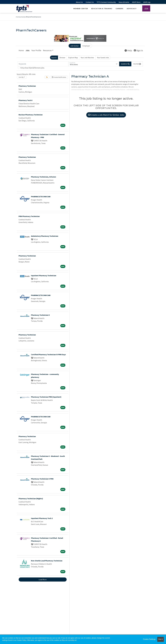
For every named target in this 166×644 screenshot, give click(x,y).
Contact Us (90, 2)
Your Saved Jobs (103, 58)
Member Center (81, 9)
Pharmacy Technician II (40, 315)
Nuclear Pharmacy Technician (31, 115)
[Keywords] (43, 64)
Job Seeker (75, 46)
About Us (79, 2)
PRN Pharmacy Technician (29, 216)
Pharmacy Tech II (26, 100)
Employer (86, 46)
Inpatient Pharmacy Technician (44, 276)
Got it (161, 639)
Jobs (28, 50)
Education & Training (102, 9)
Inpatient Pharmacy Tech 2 (42, 518)
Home (18, 17)
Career (23, 17)
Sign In (138, 50)
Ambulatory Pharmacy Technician (45, 236)
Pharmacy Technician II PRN (42, 479)
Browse (62, 58)
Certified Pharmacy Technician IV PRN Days (48, 354)
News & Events (124, 2)
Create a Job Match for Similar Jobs (106, 115)
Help (128, 50)
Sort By (21, 77)
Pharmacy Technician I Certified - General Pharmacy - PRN (48, 136)
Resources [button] (47, 50)
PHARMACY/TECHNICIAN (41, 197)
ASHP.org (147, 2)
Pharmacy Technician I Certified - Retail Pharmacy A (47, 539)
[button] (137, 64)
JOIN (146, 8)
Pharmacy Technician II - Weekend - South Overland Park (48, 458)
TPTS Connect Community (106, 2)
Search (54, 58)
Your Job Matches (87, 58)
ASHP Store (136, 2)
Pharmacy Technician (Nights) (31, 499)
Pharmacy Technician (27, 86)
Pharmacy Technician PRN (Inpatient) (46, 397)
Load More (43, 579)
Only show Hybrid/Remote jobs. (32, 68)
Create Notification (59, 77)
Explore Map (73, 58)
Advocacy (132, 9)
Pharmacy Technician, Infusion (43, 177)
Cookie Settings (149, 639)
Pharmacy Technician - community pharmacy (45, 376)
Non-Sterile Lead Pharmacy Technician (47, 561)
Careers (120, 9)
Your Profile (36, 50)
